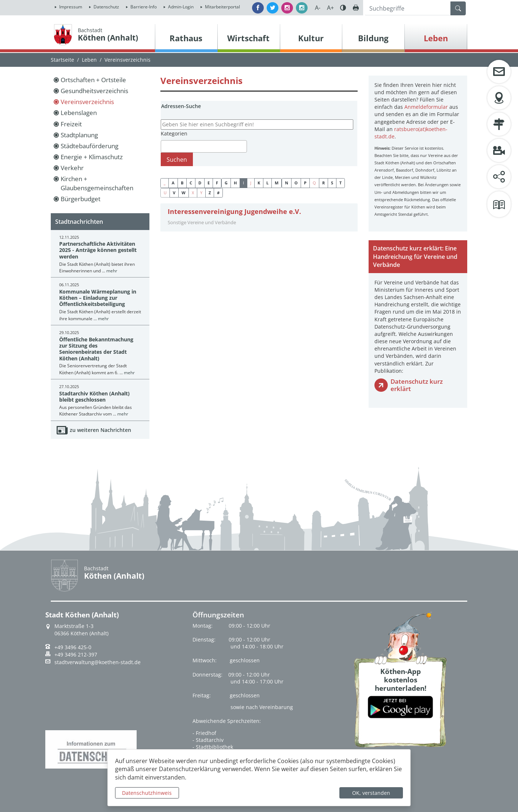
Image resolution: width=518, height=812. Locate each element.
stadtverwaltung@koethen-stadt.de (98, 662)
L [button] (267, 183)
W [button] (184, 193)
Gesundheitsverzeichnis (94, 91)
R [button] (323, 183)
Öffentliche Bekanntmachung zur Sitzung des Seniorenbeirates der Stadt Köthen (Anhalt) (96, 349)
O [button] (296, 183)
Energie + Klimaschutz (92, 157)
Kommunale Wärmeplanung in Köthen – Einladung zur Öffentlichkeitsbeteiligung (98, 298)
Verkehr (72, 168)
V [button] (174, 193)
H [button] (235, 183)
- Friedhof (204, 733)
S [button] (332, 183)
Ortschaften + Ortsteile (93, 80)
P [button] (305, 183)
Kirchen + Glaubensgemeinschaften (97, 183)
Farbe (343, 8)
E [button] (209, 183)
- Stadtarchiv (208, 740)
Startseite (62, 60)
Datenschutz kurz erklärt (417, 385)
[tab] (259, 217)
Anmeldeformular (426, 107)
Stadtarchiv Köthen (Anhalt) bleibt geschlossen (94, 397)
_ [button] (165, 183)
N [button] (287, 183)
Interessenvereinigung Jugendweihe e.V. (234, 212)
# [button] (218, 193)
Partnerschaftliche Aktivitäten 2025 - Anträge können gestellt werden (98, 250)
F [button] (217, 183)
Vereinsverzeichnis (87, 102)
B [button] (182, 183)
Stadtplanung (79, 135)
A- (318, 8)
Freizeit (71, 124)
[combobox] (204, 146)
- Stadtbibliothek (213, 747)
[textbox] (165, 146)
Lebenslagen (79, 113)
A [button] (173, 183)
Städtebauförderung (89, 146)
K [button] (259, 183)
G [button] (226, 183)
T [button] (340, 183)
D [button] (200, 183)
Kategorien (174, 133)
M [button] (277, 183)
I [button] (243, 183)
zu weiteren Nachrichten (100, 430)
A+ (330, 8)
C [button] (191, 183)
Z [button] (210, 193)
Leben (89, 60)
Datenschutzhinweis (147, 793)
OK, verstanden (371, 793)
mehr (112, 271)
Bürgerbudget (81, 199)
